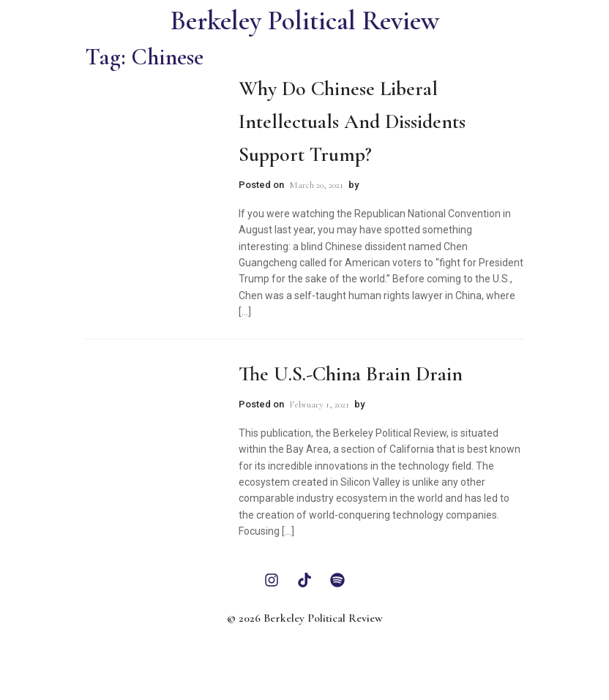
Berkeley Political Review (305, 21)
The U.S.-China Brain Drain (351, 374)
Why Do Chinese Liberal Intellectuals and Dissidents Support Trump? (352, 121)
